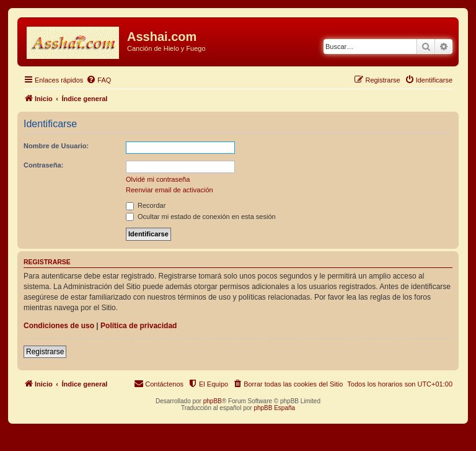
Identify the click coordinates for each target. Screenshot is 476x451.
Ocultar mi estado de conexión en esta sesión (201, 217)
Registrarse (45, 352)
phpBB (213, 401)
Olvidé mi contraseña (158, 179)
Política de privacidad (139, 326)
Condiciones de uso (59, 326)
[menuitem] (99, 80)
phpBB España (274, 408)
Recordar (146, 205)
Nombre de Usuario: (56, 146)
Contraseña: (43, 165)
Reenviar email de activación (170, 190)
